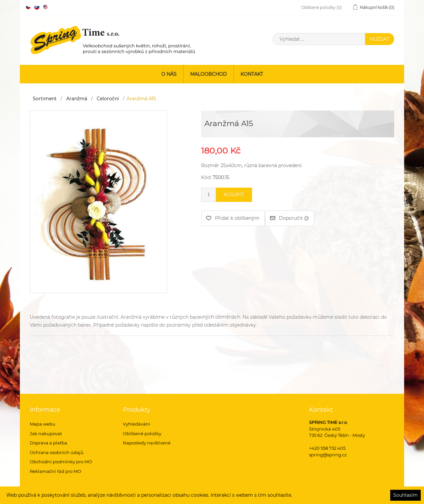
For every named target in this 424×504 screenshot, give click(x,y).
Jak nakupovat (46, 434)
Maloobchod (209, 74)
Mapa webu (43, 424)
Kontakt (252, 74)
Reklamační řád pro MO (55, 471)
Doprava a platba (49, 443)
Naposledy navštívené (147, 443)
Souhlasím (405, 495)
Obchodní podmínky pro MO (61, 462)
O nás (169, 74)
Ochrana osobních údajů (57, 452)
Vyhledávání (136, 424)
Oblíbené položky (142, 434)
